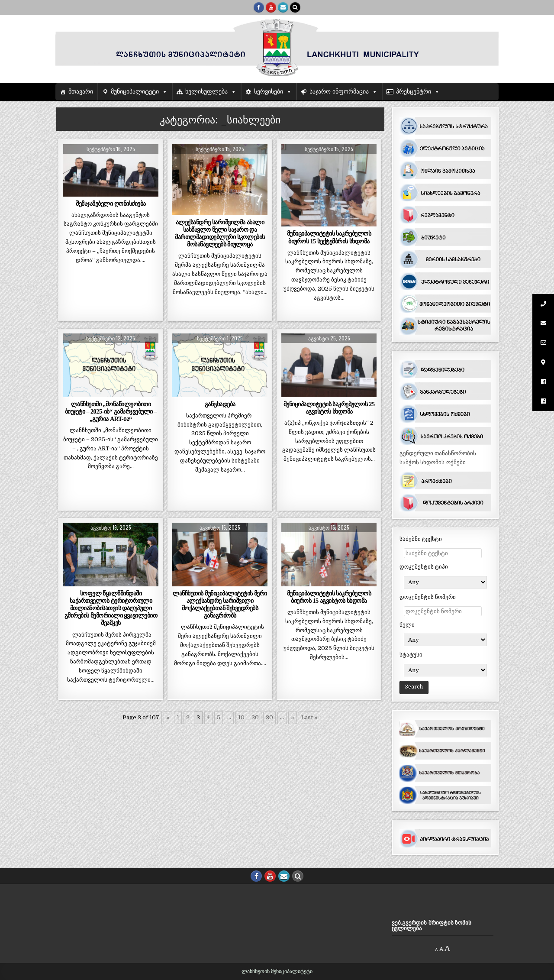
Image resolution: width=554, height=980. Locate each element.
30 (269, 717)
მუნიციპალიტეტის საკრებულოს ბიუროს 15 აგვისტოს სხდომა (329, 597)
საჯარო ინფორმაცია (339, 92)
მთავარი (81, 92)
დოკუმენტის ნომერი (428, 597)
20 (255, 717)
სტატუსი (411, 655)
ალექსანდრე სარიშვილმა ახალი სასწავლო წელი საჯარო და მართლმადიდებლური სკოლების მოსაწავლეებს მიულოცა (220, 233)
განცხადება (220, 404)
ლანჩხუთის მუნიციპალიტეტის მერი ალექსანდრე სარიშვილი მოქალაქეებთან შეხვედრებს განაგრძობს (220, 604)
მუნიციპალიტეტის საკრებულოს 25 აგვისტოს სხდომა (329, 408)
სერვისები (269, 92)
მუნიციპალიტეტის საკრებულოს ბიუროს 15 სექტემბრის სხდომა (329, 237)
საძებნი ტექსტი (421, 539)
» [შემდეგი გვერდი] (293, 717)
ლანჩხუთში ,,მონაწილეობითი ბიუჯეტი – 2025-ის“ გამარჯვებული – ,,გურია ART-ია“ (111, 411)
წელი (407, 625)
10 (241, 717)
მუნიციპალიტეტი (135, 92)
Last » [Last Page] (309, 717)
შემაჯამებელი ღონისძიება (111, 204)
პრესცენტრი (414, 92)
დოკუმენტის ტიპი (424, 567)
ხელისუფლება (206, 92)
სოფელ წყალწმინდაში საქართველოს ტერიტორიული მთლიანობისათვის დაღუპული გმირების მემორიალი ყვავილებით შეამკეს (111, 608)
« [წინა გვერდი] (168, 717)
